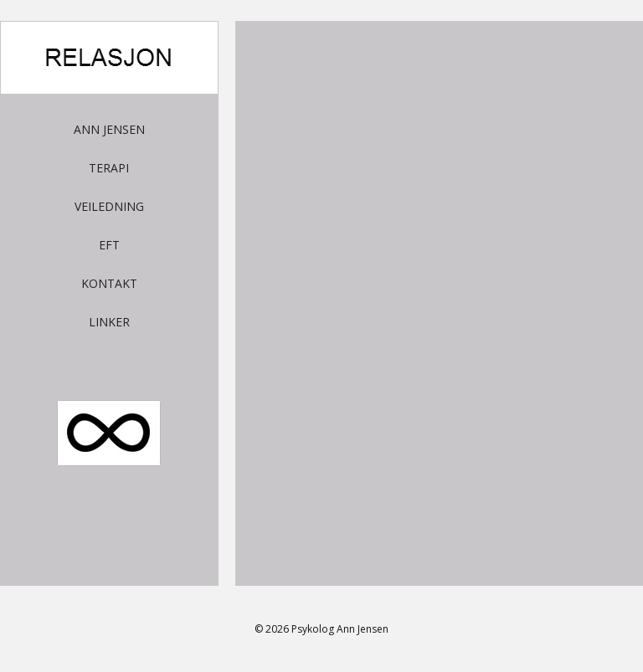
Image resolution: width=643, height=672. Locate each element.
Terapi (109, 168)
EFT (109, 245)
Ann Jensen (109, 129)
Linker (109, 322)
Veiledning (109, 206)
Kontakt (109, 283)
